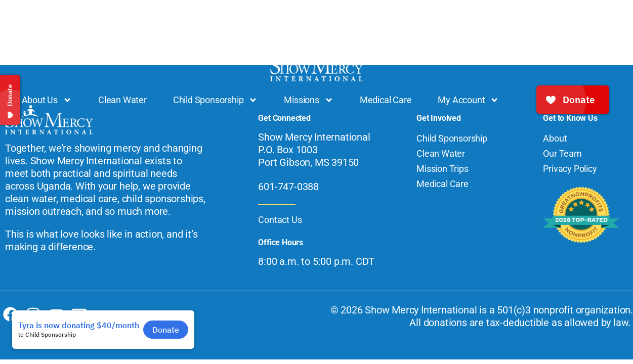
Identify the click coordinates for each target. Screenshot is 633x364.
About (555, 138)
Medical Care (386, 100)
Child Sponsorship (216, 100)
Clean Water (122, 100)
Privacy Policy (570, 169)
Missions (308, 100)
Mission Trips (442, 169)
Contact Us (280, 220)
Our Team (562, 153)
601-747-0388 (288, 187)
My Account (468, 100)
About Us (47, 100)
